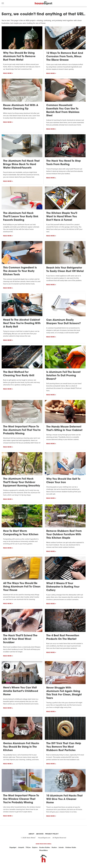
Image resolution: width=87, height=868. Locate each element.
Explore (35, 847)
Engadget (13, 847)
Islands (61, 847)
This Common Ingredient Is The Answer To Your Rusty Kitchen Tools (20, 271)
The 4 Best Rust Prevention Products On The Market (63, 637)
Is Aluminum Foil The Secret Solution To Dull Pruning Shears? (63, 376)
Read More (7, 73)
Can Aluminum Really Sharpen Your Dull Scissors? (64, 322)
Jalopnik (21, 847)
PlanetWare (43, 850)
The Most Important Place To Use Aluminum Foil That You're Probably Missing (22, 430)
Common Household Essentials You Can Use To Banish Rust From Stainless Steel (63, 111)
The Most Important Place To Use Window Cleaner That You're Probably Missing (21, 799)
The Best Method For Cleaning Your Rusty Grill (19, 374)
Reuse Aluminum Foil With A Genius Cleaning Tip (21, 107)
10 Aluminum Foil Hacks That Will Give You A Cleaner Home (64, 799)
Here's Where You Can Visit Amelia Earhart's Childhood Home (21, 691)
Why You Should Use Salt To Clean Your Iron (63, 481)
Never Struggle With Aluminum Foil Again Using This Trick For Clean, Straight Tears (64, 693)
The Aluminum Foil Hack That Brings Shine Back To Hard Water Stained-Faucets (21, 164)
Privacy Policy (52, 834)
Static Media (31, 838)
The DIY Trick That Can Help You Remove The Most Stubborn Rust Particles (64, 747)
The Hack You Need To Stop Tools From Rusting (64, 163)
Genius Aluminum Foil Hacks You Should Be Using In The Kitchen (21, 747)
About (31, 834)
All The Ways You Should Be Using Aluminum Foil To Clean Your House (22, 587)
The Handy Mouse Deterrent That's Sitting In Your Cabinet (64, 429)
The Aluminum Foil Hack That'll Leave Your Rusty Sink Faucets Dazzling (21, 217)
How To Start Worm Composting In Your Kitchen (21, 533)
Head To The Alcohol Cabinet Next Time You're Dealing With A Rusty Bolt (22, 323)
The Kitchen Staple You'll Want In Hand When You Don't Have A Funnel (62, 217)
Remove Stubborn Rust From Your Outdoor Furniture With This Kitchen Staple (64, 535)
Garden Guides (45, 847)
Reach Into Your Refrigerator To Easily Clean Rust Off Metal (65, 270)
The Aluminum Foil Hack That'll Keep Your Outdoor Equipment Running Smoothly (22, 482)
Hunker (54, 847)
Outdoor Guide (71, 847)
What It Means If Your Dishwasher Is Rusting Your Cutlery (63, 587)
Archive (40, 834)
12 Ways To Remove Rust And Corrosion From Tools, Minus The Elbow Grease (65, 57)
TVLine (28, 847)
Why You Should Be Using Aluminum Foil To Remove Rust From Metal (19, 56)
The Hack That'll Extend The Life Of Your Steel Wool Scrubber (20, 639)
